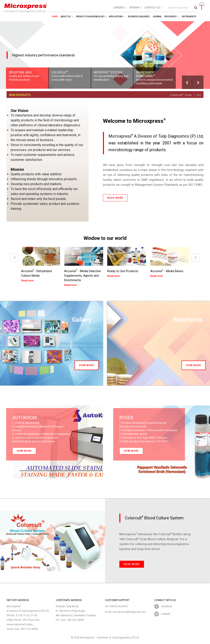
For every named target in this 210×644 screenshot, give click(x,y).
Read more (115, 198)
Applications (116, 17)
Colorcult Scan (183, 95)
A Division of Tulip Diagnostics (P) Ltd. (26, 7)
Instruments (189, 17)
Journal (157, 17)
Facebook (166, 606)
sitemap (134, 8)
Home (55, 17)
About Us (66, 17)
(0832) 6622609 (119, 606)
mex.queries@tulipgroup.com (129, 612)
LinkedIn (166, 614)
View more (87, 365)
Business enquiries (139, 17)
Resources (171, 17)
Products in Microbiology (90, 17)
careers (119, 8)
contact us (152, 8)
